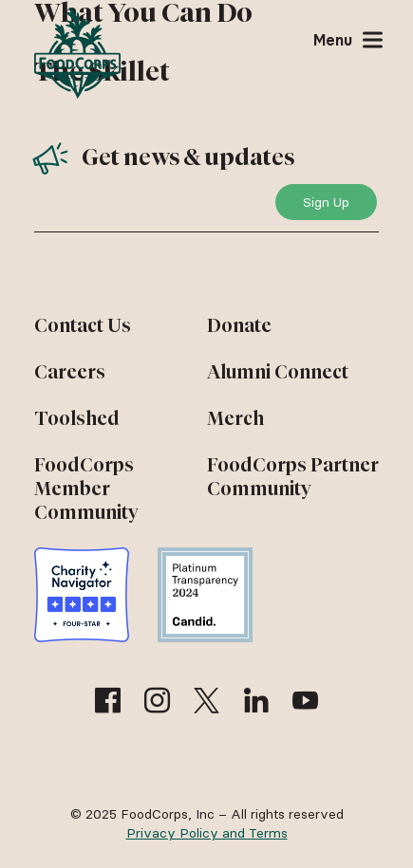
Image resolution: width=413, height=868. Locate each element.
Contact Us (83, 325)
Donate (239, 325)
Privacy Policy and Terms (207, 833)
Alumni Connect (278, 372)
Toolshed (77, 418)
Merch (235, 418)
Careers (70, 372)
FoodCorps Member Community (86, 489)
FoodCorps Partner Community (293, 477)
